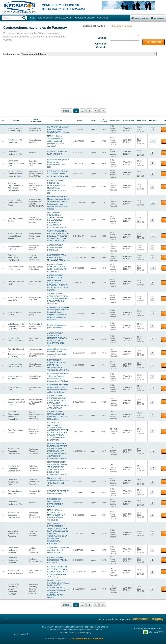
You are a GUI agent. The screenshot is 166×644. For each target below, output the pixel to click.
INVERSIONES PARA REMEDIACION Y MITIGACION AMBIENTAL (58, 255)
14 (152, 446)
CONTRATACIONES (63, 18)
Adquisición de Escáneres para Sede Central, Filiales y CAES (58, 544)
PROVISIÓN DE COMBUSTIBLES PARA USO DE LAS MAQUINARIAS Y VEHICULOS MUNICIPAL (58, 361)
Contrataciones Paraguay (42, 638)
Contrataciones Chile (83, 638)
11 (152, 201)
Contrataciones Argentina (102, 638)
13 (152, 463)
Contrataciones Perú (122, 638)
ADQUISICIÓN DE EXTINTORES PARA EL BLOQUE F (57, 553)
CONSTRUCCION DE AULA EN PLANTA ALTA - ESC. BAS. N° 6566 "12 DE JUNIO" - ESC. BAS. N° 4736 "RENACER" (58, 234)
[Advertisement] (83, 82)
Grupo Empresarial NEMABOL (88, 631)
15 (152, 141)
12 (152, 129)
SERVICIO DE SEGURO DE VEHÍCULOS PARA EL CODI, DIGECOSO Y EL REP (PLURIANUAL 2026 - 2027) (57, 565)
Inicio (67, 111)
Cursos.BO (149, 638)
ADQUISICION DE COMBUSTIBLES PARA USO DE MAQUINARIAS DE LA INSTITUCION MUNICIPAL (57, 295)
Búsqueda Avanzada (122, 26)
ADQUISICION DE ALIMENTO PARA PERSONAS (55, 245)
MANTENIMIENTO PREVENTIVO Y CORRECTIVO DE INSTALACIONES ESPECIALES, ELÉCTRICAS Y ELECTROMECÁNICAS (57, 218)
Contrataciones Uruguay (63, 638)
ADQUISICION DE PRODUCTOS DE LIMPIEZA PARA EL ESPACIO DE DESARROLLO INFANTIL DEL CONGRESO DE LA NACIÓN (58, 280)
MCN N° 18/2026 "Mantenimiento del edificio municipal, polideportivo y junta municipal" (55, 141)
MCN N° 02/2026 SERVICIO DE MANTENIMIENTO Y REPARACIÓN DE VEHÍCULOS (56, 509)
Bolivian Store (137, 638)
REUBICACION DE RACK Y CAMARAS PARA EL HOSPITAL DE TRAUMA (58, 172)
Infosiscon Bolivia (24, 638)
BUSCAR (154, 42)
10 (152, 234)
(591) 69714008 (153, 625)
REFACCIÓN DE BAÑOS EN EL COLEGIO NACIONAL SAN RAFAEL (58, 129)
